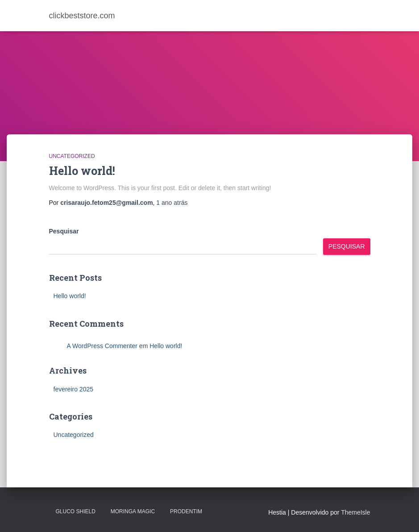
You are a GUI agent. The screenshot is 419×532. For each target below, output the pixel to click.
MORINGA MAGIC (133, 511)
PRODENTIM (186, 511)
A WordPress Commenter (102, 346)
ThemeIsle (355, 512)
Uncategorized (72, 156)
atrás (172, 203)
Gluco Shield (76, 511)
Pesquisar (64, 231)
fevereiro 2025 (74, 389)
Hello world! (82, 171)
